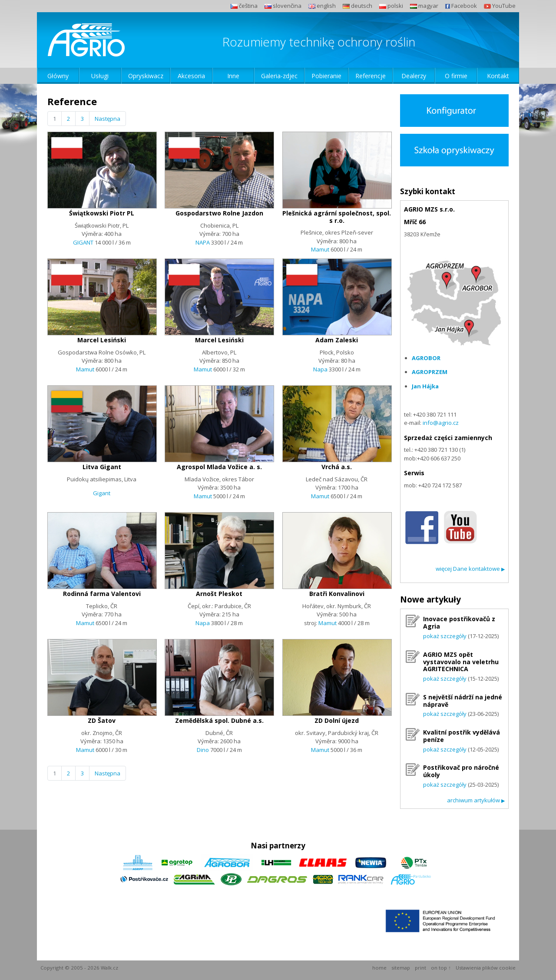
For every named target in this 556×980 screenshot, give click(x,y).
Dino (203, 750)
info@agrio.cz (441, 423)
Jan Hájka (425, 386)
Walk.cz (109, 968)
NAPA (203, 242)
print (420, 968)
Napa (320, 369)
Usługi (100, 76)
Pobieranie (326, 76)
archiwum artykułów (476, 800)
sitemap (401, 968)
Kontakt (498, 76)
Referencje (371, 76)
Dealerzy (414, 76)
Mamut (320, 249)
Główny (58, 76)
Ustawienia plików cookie (486, 968)
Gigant (102, 493)
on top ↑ (441, 968)
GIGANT (83, 242)
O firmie (456, 76)
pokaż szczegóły (445, 636)
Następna (108, 119)
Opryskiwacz (146, 76)
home (379, 968)
